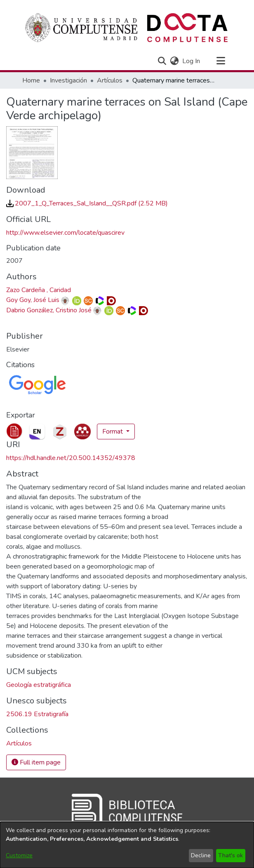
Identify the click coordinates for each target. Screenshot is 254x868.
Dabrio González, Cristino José (49, 310)
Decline (201, 855)
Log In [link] (192, 61)
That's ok (230, 855)
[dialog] (127, 845)
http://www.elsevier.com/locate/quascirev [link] (65, 233)
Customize (19, 855)
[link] (87, 203)
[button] (162, 61)
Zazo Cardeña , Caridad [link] (39, 290)
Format (113, 432)
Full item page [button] (36, 762)
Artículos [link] (110, 80)
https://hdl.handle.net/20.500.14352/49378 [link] (71, 458)
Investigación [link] (68, 80)
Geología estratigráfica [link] (39, 685)
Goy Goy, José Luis (33, 300)
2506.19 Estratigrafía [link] (37, 714)
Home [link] (31, 80)
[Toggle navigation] (221, 61)
